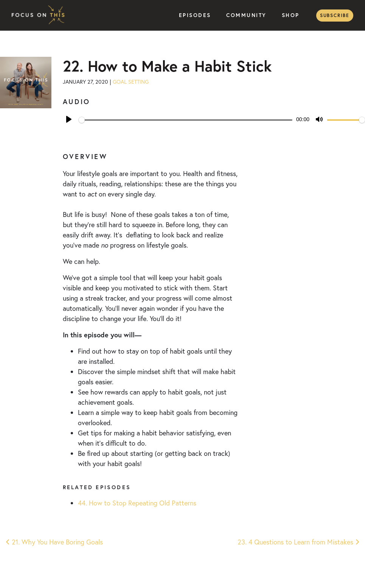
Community (246, 15)
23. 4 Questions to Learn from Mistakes (298, 542)
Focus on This (40, 15)
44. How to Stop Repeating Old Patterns (137, 503)
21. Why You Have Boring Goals (54, 542)
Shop (291, 15)
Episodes (195, 15)
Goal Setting (131, 82)
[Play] (69, 119)
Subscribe (335, 15)
